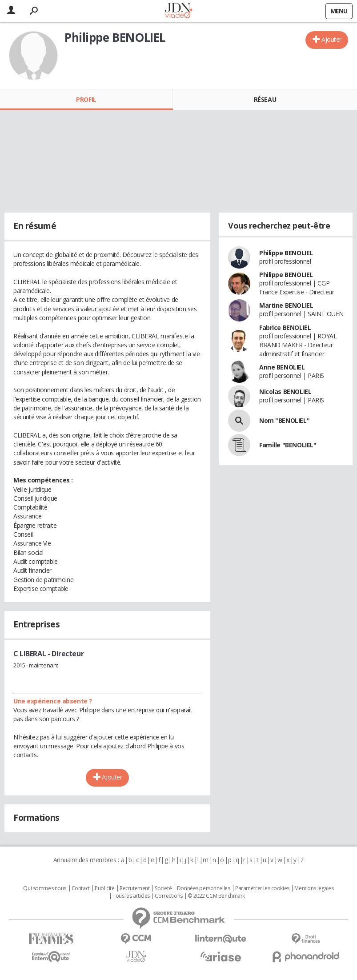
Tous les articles (131, 896)
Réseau (265, 99)
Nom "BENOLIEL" (284, 420)
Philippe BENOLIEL (286, 253)
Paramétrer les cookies (262, 888)
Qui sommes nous (45, 888)
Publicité (104, 888)
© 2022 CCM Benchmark (216, 896)
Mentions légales (314, 888)
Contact (81, 888)
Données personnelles (204, 888)
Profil (86, 99)
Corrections (168, 896)
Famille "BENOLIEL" (288, 445)
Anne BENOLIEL (282, 367)
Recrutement (134, 888)
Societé (163, 888)
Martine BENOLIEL (286, 305)
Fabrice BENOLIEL (285, 327)
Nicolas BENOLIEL (285, 392)
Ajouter (331, 39)
